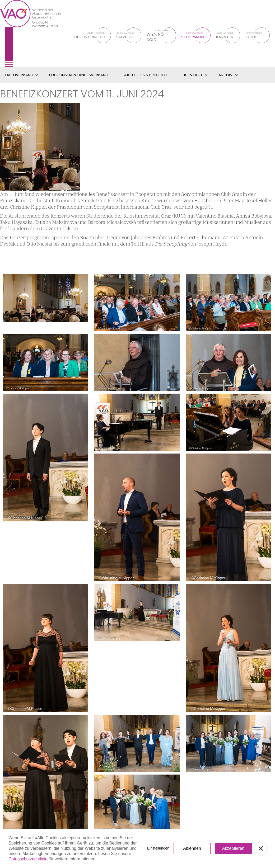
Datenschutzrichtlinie (28, 859)
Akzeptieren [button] (233, 848)
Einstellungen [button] (158, 848)
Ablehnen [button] (192, 848)
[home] (36, 34)
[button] (22, 75)
